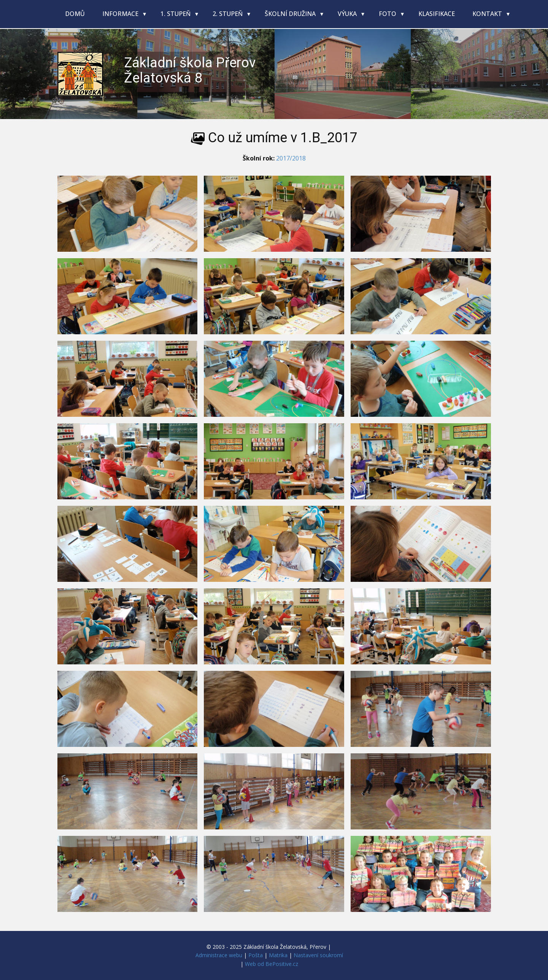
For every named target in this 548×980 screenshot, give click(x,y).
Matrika (278, 955)
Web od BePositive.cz (272, 964)
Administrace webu (219, 955)
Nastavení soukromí (318, 955)
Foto (388, 14)
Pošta (256, 955)
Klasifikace (437, 14)
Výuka (348, 14)
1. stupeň (176, 14)
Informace (121, 14)
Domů (75, 14)
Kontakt (488, 14)
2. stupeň (228, 14)
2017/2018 (291, 158)
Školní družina (291, 14)
